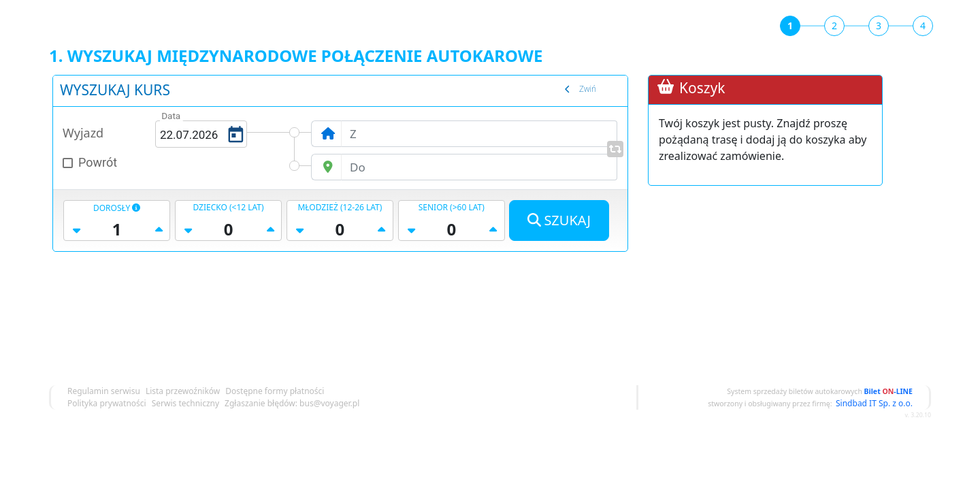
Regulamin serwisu (104, 391)
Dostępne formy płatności (275, 391)
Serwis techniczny (185, 403)
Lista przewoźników (183, 391)
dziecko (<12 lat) (228, 207)
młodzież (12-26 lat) (340, 207)
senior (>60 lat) (452, 207)
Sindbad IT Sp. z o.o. (874, 403)
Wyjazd (83, 133)
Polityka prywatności (107, 403)
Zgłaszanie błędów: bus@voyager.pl (292, 403)
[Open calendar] (234, 133)
